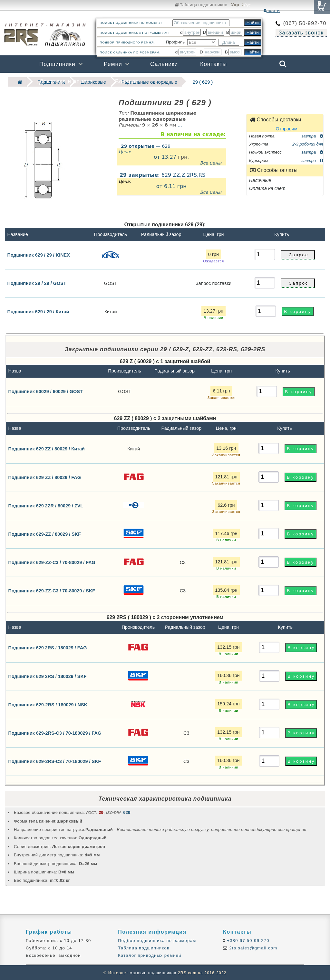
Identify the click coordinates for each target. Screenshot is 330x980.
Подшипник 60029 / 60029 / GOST (45, 391)
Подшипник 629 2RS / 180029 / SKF (47, 675)
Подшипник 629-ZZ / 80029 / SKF (44, 533)
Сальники (164, 64)
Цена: (125, 151)
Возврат (127, 81)
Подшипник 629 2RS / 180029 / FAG (47, 647)
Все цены (211, 162)
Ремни (113, 64)
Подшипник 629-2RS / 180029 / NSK (48, 704)
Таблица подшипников (201, 5)
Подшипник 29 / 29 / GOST (37, 283)
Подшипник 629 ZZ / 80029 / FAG (44, 476)
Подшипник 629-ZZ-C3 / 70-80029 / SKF (52, 590)
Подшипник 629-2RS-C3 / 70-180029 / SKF (54, 760)
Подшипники (57, 64)
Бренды (252, 81)
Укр (235, 5)
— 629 (146, 145)
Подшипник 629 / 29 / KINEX (38, 254)
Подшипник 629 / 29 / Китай (38, 311)
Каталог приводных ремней (150, 955)
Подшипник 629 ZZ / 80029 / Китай (46, 448)
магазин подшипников (153, 972)
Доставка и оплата (66, 81)
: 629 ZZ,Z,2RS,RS (171, 183)
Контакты (214, 64)
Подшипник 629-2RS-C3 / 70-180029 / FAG (55, 732)
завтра (312, 135)
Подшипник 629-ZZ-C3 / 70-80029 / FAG (52, 561)
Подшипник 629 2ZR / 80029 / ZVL (46, 505)
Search (283, 64)
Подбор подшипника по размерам (157, 940)
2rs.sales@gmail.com (252, 947)
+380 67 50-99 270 (247, 940)
